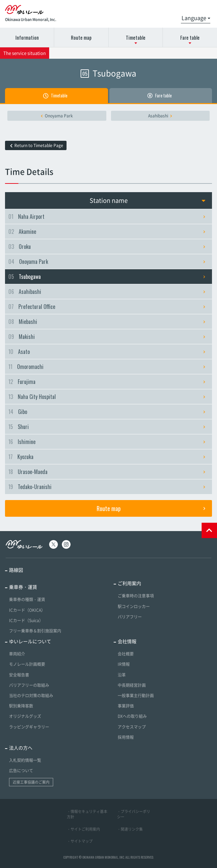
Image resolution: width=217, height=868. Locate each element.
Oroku (107, 247)
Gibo (107, 412)
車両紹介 (17, 654)
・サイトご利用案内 (83, 829)
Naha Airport (107, 216)
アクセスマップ (132, 727)
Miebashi (107, 322)
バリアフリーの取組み (29, 685)
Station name (148, 200)
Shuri (107, 427)
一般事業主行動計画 (136, 696)
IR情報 (124, 664)
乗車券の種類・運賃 (27, 599)
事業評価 (126, 706)
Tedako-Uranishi (107, 487)
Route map (81, 37)
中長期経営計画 (132, 685)
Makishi (107, 337)
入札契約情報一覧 (25, 760)
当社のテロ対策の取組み (31, 696)
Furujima (107, 382)
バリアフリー (130, 617)
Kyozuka (107, 457)
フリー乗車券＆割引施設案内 (35, 631)
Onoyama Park (57, 116)
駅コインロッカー (134, 606)
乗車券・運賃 (23, 587)
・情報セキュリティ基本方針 (87, 814)
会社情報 (127, 641)
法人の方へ (21, 748)
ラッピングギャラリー (29, 727)
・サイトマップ (80, 841)
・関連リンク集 (130, 829)
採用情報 (126, 737)
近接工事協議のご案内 (31, 782)
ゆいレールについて (30, 641)
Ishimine (107, 442)
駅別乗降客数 (21, 706)
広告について (21, 771)
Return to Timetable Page (37, 145)
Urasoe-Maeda (107, 472)
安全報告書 (19, 675)
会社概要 (126, 654)
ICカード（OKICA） (27, 610)
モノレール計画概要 (27, 664)
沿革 (122, 675)
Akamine (107, 232)
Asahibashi (160, 116)
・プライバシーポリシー (134, 814)
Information (27, 37)
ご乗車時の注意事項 (136, 596)
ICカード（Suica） (26, 620)
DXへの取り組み (132, 716)
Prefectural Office (107, 307)
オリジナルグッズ (25, 716)
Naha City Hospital (107, 397)
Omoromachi (107, 367)
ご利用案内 (129, 583)
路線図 (16, 570)
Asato (107, 352)
